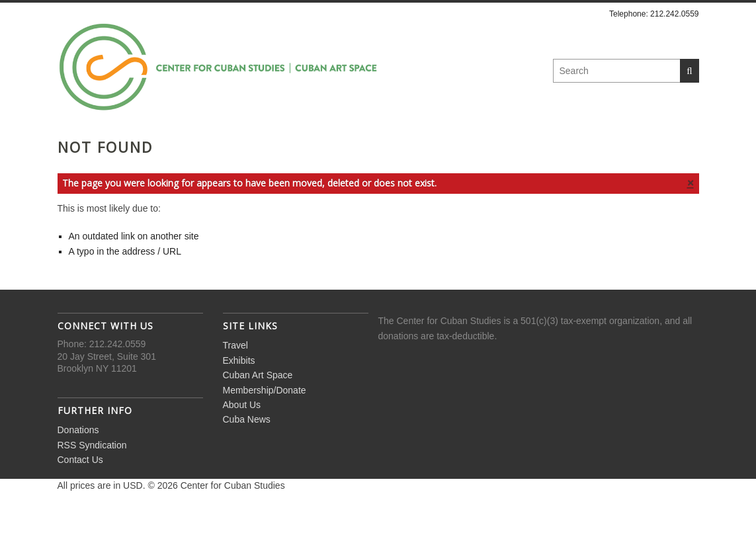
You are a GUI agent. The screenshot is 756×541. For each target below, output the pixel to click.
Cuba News (622, 146)
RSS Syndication (92, 480)
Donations (78, 466)
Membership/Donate (425, 146)
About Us (537, 146)
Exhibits (193, 146)
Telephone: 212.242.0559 (654, 14)
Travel (123, 146)
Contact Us (80, 495)
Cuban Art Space (291, 146)
